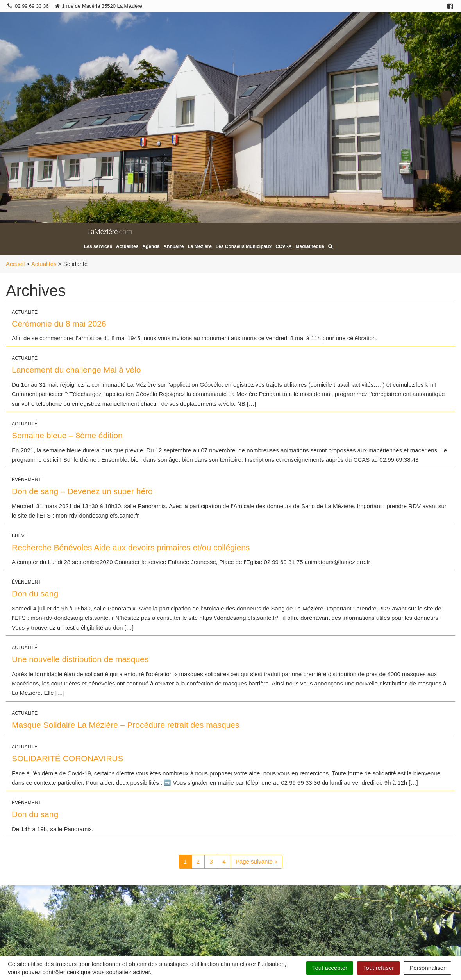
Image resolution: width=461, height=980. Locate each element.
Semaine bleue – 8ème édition (67, 435)
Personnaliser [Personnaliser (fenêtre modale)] (427, 968)
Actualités (127, 246)
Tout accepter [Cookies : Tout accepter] (330, 968)
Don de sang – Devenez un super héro (82, 491)
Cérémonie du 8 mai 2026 (59, 324)
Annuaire (173, 246)
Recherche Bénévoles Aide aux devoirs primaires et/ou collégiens (131, 547)
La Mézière (199, 246)
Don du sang (35, 594)
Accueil (15, 264)
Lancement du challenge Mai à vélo (76, 370)
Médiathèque (310, 246)
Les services (98, 246)
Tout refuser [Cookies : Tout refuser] (378, 968)
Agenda (151, 246)
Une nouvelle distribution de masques (80, 659)
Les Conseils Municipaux (244, 246)
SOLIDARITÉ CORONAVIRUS (68, 758)
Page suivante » (257, 861)
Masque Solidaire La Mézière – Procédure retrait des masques (125, 725)
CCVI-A (283, 246)
